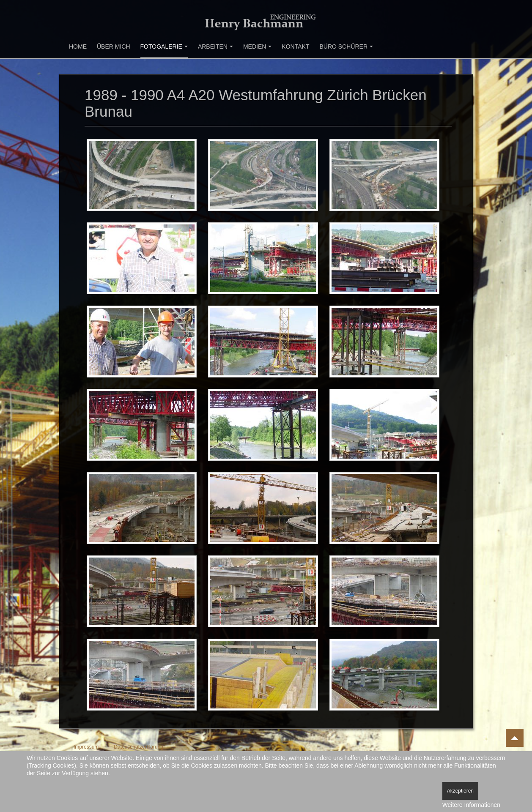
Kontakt (295, 46)
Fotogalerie (164, 46)
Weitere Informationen (471, 805)
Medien (257, 46)
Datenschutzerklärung (138, 747)
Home (78, 46)
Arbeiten (215, 46)
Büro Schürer (346, 46)
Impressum (86, 747)
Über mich (114, 46)
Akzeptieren (460, 791)
